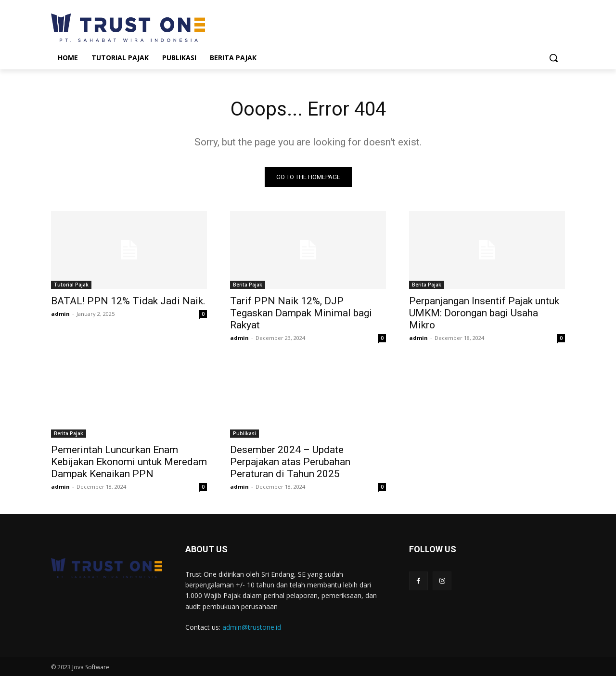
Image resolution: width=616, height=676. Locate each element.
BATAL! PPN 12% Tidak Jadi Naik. (128, 301)
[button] (553, 58)
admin (60, 314)
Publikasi (244, 433)
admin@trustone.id (252, 627)
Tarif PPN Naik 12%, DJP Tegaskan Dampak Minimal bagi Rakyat (301, 313)
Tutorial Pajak (71, 285)
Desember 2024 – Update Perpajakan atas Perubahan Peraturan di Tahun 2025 (290, 462)
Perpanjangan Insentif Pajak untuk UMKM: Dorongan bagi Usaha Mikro (484, 313)
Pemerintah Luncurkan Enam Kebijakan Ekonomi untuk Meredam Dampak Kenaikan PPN (129, 462)
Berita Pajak (248, 285)
